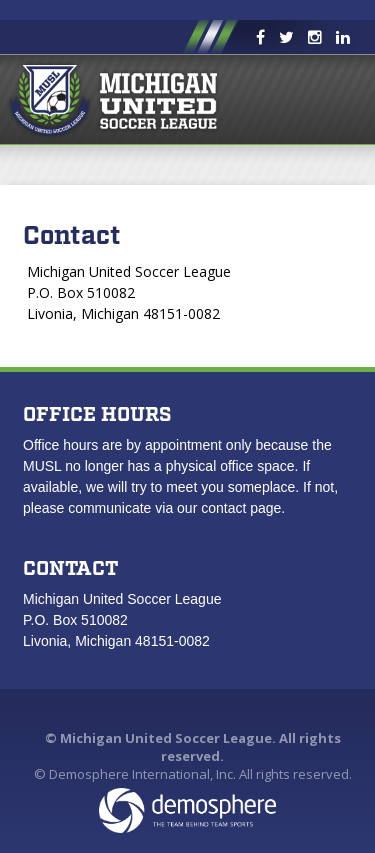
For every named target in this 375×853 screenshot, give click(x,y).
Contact (72, 236)
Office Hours (97, 415)
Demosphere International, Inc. (142, 774)
